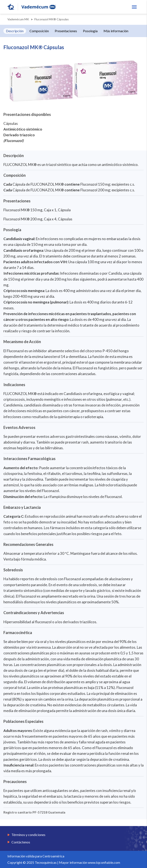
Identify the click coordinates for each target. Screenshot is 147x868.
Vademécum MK (18, 19)
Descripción (15, 31)
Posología (90, 31)
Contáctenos (21, 842)
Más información (116, 31)
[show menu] (134, 7)
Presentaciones (66, 31)
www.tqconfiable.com (104, 862)
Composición (39, 31)
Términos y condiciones (28, 835)
